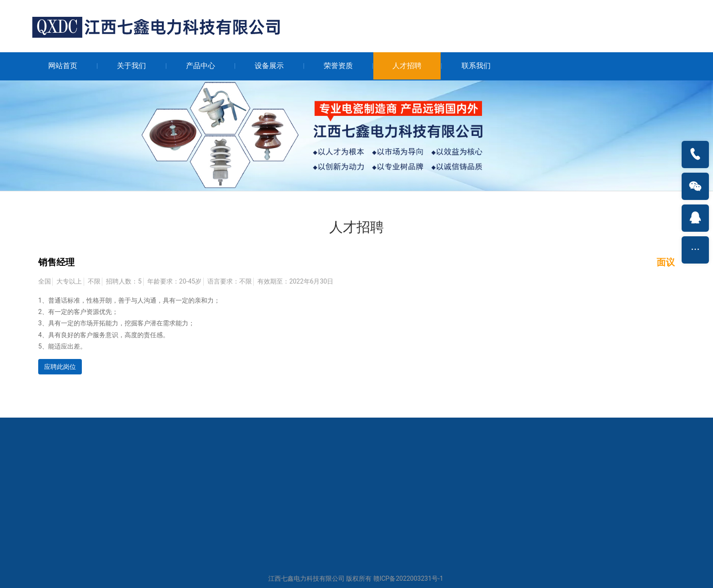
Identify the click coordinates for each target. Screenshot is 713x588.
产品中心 (201, 66)
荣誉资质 (338, 66)
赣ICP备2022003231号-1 (408, 578)
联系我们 (476, 66)
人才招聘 (407, 66)
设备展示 (269, 66)
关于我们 (131, 66)
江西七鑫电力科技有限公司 (306, 578)
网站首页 (63, 66)
